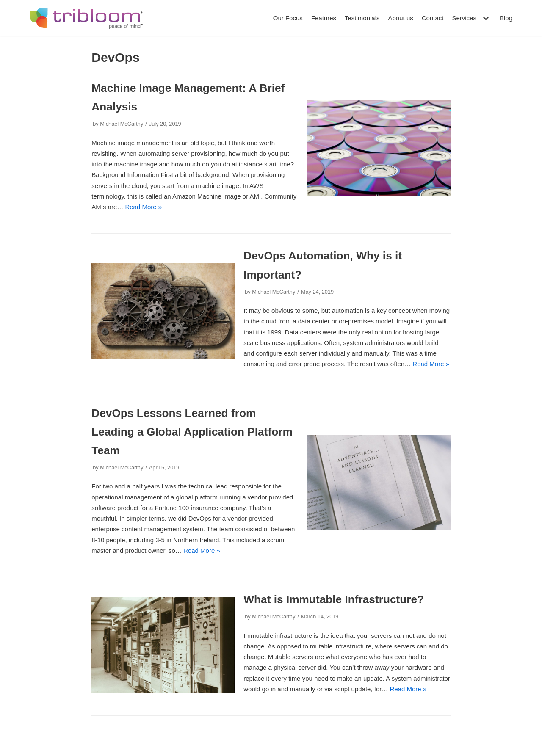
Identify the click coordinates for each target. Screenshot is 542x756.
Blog (506, 18)
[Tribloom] (86, 18)
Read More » (143, 207)
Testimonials (362, 18)
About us (401, 18)
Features (324, 18)
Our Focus (288, 18)
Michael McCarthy (122, 124)
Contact (433, 18)
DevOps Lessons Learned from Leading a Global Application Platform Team (192, 432)
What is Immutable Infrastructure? (334, 599)
